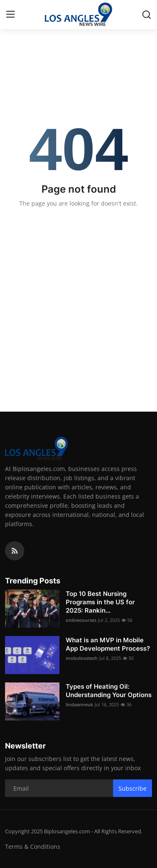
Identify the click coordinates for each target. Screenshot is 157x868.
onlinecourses (81, 620)
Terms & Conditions (33, 846)
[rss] (15, 551)
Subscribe (133, 788)
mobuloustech (82, 658)
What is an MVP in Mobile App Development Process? (108, 644)
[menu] (10, 15)
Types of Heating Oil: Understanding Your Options (109, 691)
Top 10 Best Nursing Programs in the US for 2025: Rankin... (100, 602)
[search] (147, 15)
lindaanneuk (79, 704)
